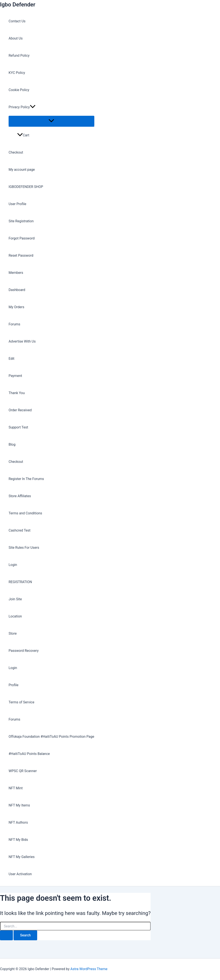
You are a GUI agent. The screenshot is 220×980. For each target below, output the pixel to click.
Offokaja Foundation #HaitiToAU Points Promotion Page (51, 737)
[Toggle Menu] (51, 121)
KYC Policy (17, 73)
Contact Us (17, 21)
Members (16, 273)
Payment (15, 376)
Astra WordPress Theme (89, 969)
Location (15, 616)
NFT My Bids (18, 840)
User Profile (17, 204)
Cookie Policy (19, 90)
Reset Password (21, 255)
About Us (16, 38)
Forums (14, 324)
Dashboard (17, 290)
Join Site (15, 599)
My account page (22, 170)
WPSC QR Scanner (23, 771)
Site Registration (21, 221)
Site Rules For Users (24, 548)
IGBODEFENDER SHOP (26, 187)
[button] (33, 107)
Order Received (20, 410)
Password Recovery (24, 651)
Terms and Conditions (25, 513)
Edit (11, 359)
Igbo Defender (18, 5)
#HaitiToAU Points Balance (29, 754)
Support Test (18, 427)
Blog (12, 444)
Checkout (16, 152)
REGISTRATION (20, 582)
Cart (23, 135)
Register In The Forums (26, 479)
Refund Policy (19, 56)
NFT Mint (16, 788)
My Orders (16, 307)
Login (13, 565)
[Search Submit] (6, 935)
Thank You (17, 393)
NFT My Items (19, 805)
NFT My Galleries (22, 857)
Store (13, 633)
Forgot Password (22, 238)
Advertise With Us (22, 341)
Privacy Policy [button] (22, 107)
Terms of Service (21, 702)
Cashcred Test (20, 530)
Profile (14, 685)
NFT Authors (18, 822)
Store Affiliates (20, 496)
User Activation (20, 874)
